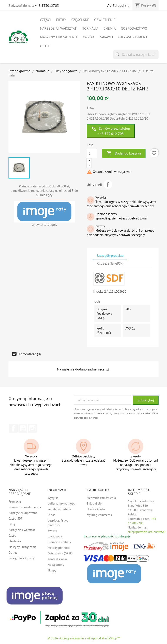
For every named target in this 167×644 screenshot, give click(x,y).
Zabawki (106, 37)
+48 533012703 (47, 5)
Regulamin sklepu (59, 509)
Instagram (32, 428)
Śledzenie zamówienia (101, 498)
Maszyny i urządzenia (59, 37)
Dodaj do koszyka (124, 153)
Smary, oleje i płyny (21, 558)
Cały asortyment (133, 37)
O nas (51, 515)
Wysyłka (53, 498)
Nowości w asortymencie (25, 507)
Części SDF (80, 20)
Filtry (61, 20)
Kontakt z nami (58, 559)
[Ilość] (92, 153)
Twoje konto (98, 490)
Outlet (46, 46)
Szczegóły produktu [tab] (110, 256)
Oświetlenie (105, 20)
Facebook (13, 428)
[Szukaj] (136, 54)
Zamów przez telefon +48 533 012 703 (111, 131)
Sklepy (52, 570)
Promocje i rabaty (59, 542)
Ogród (88, 37)
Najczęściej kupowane (23, 513)
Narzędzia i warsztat (58, 28)
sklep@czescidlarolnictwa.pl (147, 532)
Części (45, 20)
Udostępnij (108, 184)
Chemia (110, 28)
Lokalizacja (55, 536)
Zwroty (52, 531)
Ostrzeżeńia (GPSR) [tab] (110, 263)
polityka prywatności (62, 503)
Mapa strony (56, 565)
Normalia (90, 28)
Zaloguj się (94, 503)
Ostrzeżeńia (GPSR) (60, 553)
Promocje (15, 501)
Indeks (98, 291)
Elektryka (15, 541)
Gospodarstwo (134, 28)
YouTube (23, 428)
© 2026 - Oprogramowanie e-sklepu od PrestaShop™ (84, 638)
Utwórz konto (96, 509)
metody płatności (59, 548)
